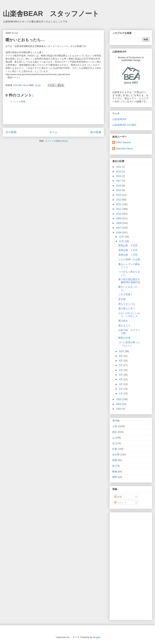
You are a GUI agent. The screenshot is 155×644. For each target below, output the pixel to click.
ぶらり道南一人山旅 (129, 259)
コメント (121, 502)
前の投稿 (96, 132)
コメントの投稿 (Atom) (56, 141)
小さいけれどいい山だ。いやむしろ (129, 315)
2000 (119, 409)
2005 (119, 399)
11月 (122, 241)
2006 (119, 232)
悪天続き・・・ (127, 321)
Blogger (97, 637)
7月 (121, 365)
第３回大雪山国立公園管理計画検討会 (129, 281)
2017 (119, 181)
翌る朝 (122, 299)
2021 (119, 167)
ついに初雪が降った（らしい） (129, 344)
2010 (119, 214)
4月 (121, 379)
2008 (119, 223)
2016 (119, 186)
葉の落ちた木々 (127, 309)
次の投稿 (11, 132)
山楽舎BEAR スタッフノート (51, 14)
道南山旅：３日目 (128, 245)
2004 (119, 404)
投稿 (118, 497)
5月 (121, 375)
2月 (121, 389)
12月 (122, 237)
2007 (119, 228)
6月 (121, 370)
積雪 (115, 460)
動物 (115, 472)
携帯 (115, 477)
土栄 (115, 426)
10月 (122, 351)
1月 (121, 393)
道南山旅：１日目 (128, 255)
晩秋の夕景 (124, 338)
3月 (121, 384)
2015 (119, 190)
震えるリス (124, 326)
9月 (121, 356)
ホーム (53, 132)
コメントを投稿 (18, 102)
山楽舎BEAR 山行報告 (124, 125)
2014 (119, 195)
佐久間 (116, 454)
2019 (119, 171)
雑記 (115, 432)
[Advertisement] (53, 116)
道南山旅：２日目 (128, 250)
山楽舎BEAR (119, 119)
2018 (119, 176)
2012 (119, 204)
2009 (119, 218)
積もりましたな (127, 304)
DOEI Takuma (123, 142)
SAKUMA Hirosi (124, 149)
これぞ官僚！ (126, 294)
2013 (119, 200)
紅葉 (115, 449)
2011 (119, 209)
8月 (121, 361)
